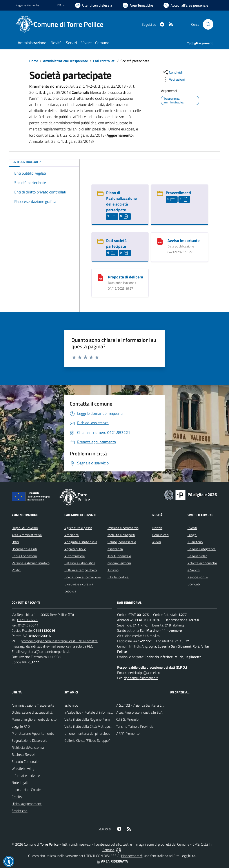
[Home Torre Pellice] (62, 24)
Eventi (192, 528)
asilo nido (71, 705)
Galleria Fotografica (202, 549)
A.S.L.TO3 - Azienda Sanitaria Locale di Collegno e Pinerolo (159, 705)
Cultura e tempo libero (81, 570)
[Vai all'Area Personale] (186, 5)
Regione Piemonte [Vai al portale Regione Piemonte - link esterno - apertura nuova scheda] (27, 5)
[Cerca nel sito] (208, 24)
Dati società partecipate (116, 243)
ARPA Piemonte (128, 733)
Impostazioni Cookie (26, 790)
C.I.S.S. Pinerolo (127, 719)
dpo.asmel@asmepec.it (141, 678)
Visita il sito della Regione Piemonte (90, 719)
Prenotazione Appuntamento (33, 733)
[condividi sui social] (172, 72)
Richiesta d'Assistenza (28, 747)
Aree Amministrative (27, 535)
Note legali (20, 783)
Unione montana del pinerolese (87, 733)
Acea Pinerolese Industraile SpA (139, 712)
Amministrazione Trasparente (65, 61)
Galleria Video (197, 556)
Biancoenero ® (132, 856)
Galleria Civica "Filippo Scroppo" (87, 740)
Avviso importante (184, 241)
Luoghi (192, 535)
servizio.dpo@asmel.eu (143, 673)
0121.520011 (28, 625)
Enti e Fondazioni (24, 556)
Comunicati (160, 535)
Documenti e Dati (24, 549)
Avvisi (157, 542)
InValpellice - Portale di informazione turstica (97, 712)
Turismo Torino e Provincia (135, 726)
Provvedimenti (178, 193)
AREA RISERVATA (112, 861)
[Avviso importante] (160, 241)
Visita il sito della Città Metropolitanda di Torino (99, 726)
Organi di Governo (25, 528)
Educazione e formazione (83, 577)
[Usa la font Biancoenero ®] (94, 5)
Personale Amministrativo (31, 563)
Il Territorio (195, 542)
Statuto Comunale (25, 762)
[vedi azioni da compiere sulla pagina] (173, 79)
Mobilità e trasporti (121, 535)
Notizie (157, 528)
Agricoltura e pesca (78, 528)
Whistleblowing (23, 769)
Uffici (15, 542)
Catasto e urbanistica (80, 563)
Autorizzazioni (75, 556)
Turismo (113, 570)
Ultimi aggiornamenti (27, 804)
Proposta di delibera (125, 277)
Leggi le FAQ (21, 726)
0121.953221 (27, 620)
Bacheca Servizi (23, 754)
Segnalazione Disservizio (29, 740)
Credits (17, 797)
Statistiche (20, 811)
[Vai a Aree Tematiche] (138, 5)
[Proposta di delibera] (100, 277)
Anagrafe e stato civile (81, 542)
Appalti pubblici (75, 549)
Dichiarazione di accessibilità (32, 712)
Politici (16, 570)
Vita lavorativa (118, 577)
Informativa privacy (26, 776)
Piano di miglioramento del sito (34, 719)
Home (34, 61)
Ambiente (72, 535)
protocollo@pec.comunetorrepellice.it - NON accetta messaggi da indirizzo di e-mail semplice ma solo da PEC (55, 644)
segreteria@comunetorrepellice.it (46, 651)
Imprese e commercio (123, 528)
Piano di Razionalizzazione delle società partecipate (121, 201)
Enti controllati (104, 61)
